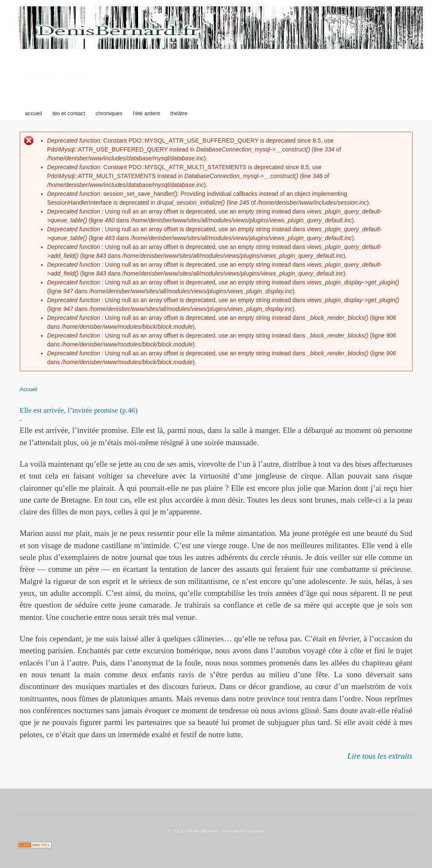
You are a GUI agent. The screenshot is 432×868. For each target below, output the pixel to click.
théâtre (179, 113)
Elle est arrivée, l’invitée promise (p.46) (79, 410)
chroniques (109, 113)
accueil (33, 113)
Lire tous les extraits (380, 756)
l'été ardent (147, 113)
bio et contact (69, 113)
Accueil (29, 389)
